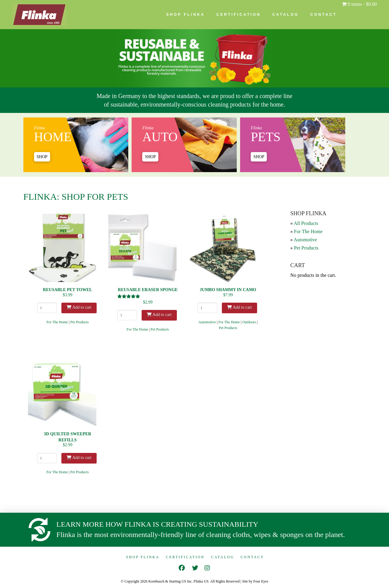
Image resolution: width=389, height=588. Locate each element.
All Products (306, 223)
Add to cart (79, 307)
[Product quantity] (47, 308)
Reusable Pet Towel (67, 290)
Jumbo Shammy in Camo (228, 290)
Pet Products (80, 322)
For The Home (57, 322)
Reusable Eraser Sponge (148, 290)
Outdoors (249, 322)
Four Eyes (261, 581)
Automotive (207, 322)
